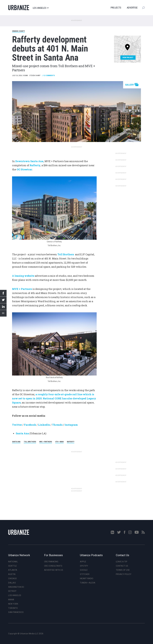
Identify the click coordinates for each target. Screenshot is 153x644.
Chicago (13, 578)
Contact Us (122, 566)
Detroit (12, 591)
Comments (48, 75)
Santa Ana (16, 442)
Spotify (84, 566)
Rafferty (71, 442)
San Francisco (16, 612)
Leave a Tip (122, 562)
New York (13, 604)
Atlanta (13, 570)
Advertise (132, 8)
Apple (83, 562)
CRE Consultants (53, 566)
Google (84, 570)
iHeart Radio (87, 578)
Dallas (12, 583)
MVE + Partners (46, 442)
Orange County (18, 31)
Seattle (13, 566)
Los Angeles (41, 8)
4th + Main (59, 442)
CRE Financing (51, 562)
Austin (12, 574)
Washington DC (16, 587)
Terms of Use (123, 570)
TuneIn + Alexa (88, 583)
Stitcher (85, 574)
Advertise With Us (54, 570)
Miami (11, 600)
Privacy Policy (124, 574)
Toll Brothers (30, 442)
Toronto (13, 608)
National (13, 562)
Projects (116, 8)
